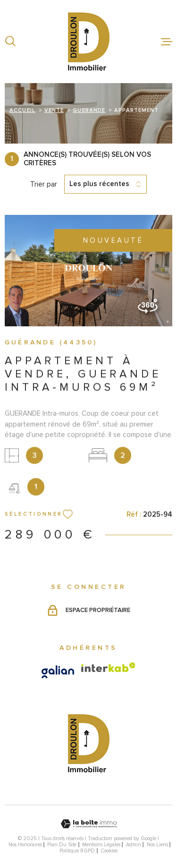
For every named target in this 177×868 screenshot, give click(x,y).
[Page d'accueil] (89, 42)
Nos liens (157, 845)
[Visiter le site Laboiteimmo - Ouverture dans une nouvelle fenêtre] (88, 824)
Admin (134, 845)
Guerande (89, 110)
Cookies (109, 851)
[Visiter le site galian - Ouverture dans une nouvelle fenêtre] (58, 672)
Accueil (22, 110)
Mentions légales (101, 845)
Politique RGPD (77, 851)
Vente (54, 110)
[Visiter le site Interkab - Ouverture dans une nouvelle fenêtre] (108, 667)
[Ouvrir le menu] (167, 42)
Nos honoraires (25, 845)
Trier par (44, 184)
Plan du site (62, 845)
